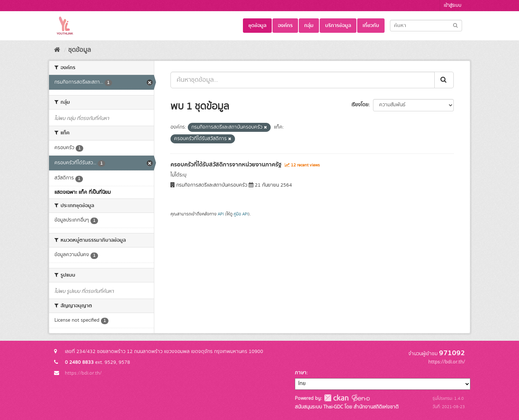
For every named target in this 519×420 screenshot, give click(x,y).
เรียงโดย (360, 105)
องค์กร (285, 26)
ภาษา (301, 373)
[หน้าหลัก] (57, 50)
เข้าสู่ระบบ (453, 6)
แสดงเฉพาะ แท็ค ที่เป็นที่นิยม (83, 192)
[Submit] (455, 25)
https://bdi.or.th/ (83, 373)
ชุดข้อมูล (257, 26)
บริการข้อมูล (338, 26)
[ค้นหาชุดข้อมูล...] (303, 80)
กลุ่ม (309, 26)
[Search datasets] (426, 26)
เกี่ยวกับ (371, 26)
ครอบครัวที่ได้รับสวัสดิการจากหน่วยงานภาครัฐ (226, 165)
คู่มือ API (241, 214)
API (221, 214)
